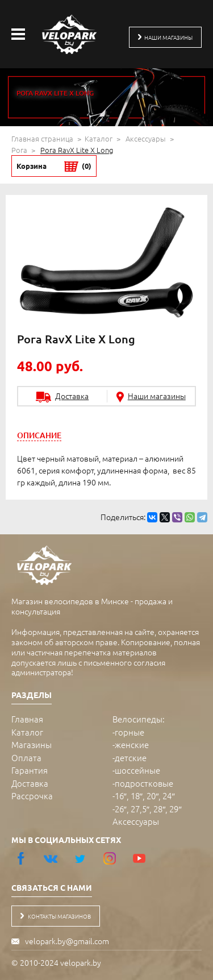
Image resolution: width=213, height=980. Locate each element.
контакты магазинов (56, 916)
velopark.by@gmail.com (67, 941)
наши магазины (165, 37)
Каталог (99, 138)
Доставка (30, 783)
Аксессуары (146, 138)
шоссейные (137, 770)
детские (131, 757)
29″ (175, 809)
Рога (19, 150)
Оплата (26, 757)
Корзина (54, 166)
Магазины (32, 744)
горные (130, 732)
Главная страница (42, 138)
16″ (121, 796)
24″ (168, 796)
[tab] (39, 435)
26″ (121, 809)
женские (132, 744)
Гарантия (30, 770)
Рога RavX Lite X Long (77, 150)
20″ (153, 796)
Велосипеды (137, 719)
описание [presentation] (39, 435)
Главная (27, 719)
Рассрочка (32, 796)
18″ (137, 796)
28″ (159, 809)
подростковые (144, 783)
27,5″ (140, 809)
